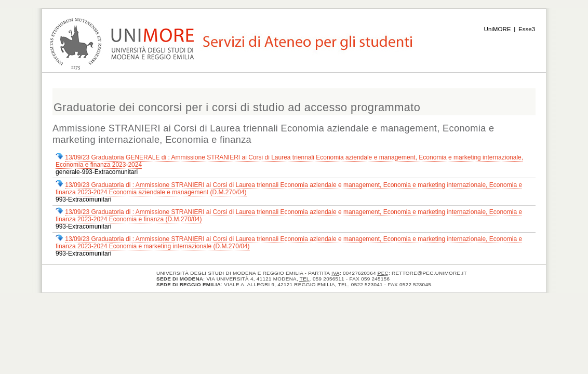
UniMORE (498, 29)
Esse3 (527, 29)
